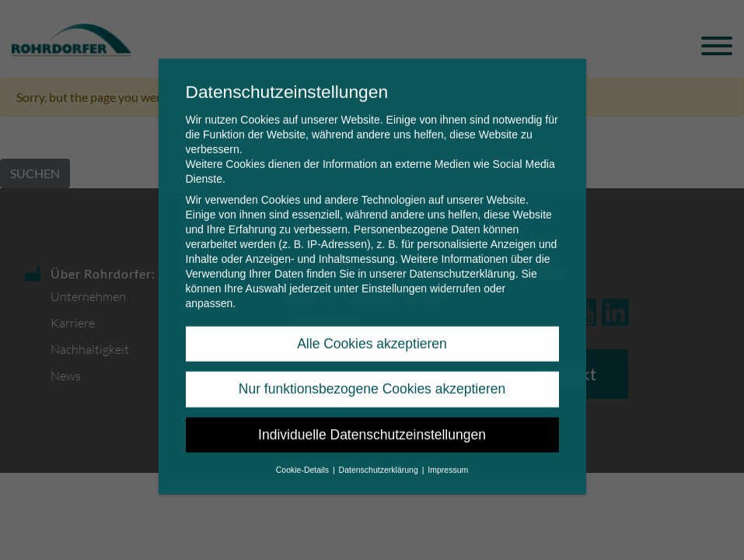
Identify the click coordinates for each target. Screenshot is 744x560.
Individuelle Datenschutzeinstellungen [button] (372, 421)
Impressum (448, 456)
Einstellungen (394, 275)
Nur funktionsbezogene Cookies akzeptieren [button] (372, 375)
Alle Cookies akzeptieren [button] (372, 330)
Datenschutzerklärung (462, 260)
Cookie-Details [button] (304, 456)
